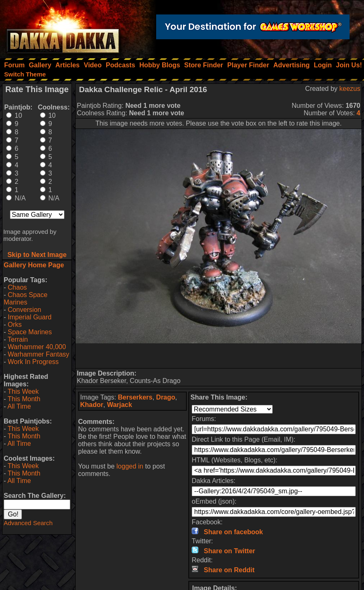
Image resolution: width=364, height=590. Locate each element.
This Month (24, 399)
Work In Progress (33, 362)
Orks (15, 325)
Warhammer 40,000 (37, 347)
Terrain (18, 339)
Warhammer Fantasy (39, 354)
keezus (350, 89)
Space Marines (30, 332)
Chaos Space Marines (26, 299)
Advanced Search (28, 523)
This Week (23, 391)
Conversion (25, 310)
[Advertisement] (219, 356)
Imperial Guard (30, 317)
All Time (19, 406)
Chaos (17, 287)
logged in (130, 466)
